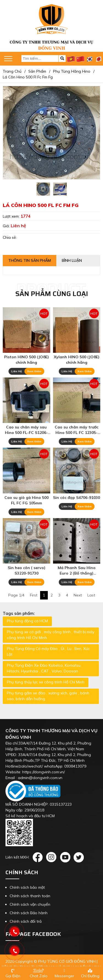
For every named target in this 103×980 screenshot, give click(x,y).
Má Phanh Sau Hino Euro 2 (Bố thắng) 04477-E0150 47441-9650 (77, 571)
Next (78, 595)
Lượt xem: (12, 216)
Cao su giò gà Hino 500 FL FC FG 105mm (27, 500)
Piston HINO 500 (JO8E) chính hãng (27, 360)
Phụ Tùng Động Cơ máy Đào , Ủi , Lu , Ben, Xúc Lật (48, 651)
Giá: (7, 226)
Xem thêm (34, 371)
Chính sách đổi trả (26, 921)
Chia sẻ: (10, 237)
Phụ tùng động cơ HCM (27, 621)
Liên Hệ (16, 371)
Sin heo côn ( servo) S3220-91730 (27, 570)
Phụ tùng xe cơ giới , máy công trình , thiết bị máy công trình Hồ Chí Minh (51, 635)
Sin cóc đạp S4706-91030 (76, 498)
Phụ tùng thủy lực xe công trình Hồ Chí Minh (46, 682)
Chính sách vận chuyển (30, 904)
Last (91, 595)
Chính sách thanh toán (30, 896)
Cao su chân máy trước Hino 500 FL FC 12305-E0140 (76, 430)
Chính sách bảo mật (27, 887)
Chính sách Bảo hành (29, 913)
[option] (43, 189)
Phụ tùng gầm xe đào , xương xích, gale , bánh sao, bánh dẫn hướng (48, 696)
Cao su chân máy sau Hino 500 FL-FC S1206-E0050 (26, 430)
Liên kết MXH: (17, 857)
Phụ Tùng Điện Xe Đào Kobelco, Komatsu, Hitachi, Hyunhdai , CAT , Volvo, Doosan (44, 668)
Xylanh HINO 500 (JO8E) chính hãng (77, 360)
